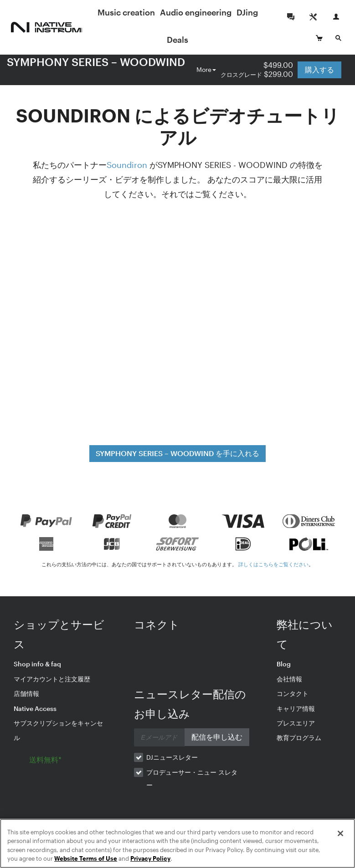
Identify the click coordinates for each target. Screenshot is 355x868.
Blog (284, 664)
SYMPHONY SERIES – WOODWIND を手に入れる (177, 453)
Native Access (35, 708)
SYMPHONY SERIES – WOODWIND (96, 62)
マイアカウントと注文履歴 (52, 679)
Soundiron (127, 165)
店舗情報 (26, 693)
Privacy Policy (150, 858)
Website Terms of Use (86, 858)
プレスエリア (296, 723)
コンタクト (293, 693)
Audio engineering (219, 12)
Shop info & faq (37, 664)
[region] (177, 843)
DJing (175, 40)
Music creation (149, 12)
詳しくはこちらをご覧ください (273, 564)
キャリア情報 (296, 708)
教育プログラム (299, 738)
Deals (201, 40)
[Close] (340, 833)
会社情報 (289, 679)
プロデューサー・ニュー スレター (192, 779)
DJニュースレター (172, 757)
